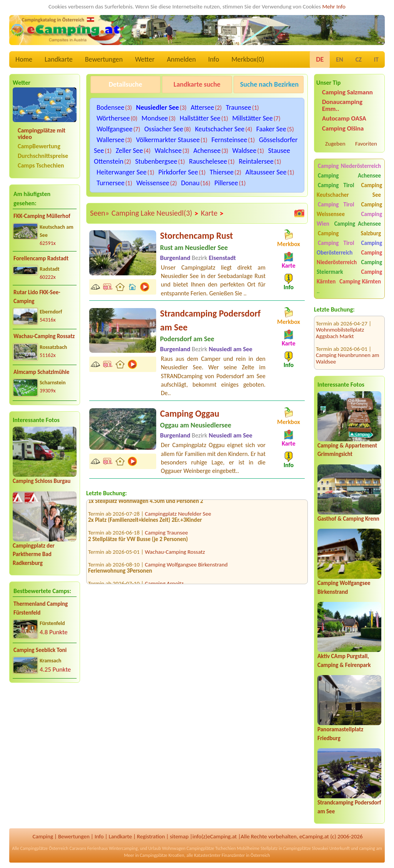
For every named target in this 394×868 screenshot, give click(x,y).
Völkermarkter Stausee (168, 140)
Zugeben (335, 144)
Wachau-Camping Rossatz (44, 336)
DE (320, 59)
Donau (190, 183)
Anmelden (181, 59)
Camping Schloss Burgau (42, 481)
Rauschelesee (208, 161)
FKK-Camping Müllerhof (42, 216)
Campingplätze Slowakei (306, 848)
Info (214, 59)
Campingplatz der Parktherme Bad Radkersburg (34, 554)
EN (339, 59)
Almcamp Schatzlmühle (41, 372)
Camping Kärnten (360, 282)
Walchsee (168, 151)
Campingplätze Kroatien (162, 855)
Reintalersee (256, 161)
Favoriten (366, 144)
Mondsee (155, 118)
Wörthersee (113, 118)
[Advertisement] (45, 749)
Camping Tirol (336, 185)
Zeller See (129, 151)
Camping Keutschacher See (349, 190)
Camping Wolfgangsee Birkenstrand (186, 567)
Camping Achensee (349, 176)
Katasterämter (207, 855)
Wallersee (110, 140)
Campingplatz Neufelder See (178, 516)
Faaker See (271, 129)
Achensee (207, 151)
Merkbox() (248, 59)
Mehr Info (334, 7)
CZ (359, 59)
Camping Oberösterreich (349, 248)
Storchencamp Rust (196, 235)
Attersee (202, 107)
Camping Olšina (343, 128)
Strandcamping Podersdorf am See (210, 320)
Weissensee (153, 183)
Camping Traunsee (167, 535)
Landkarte (59, 59)
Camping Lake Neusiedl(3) (155, 213)
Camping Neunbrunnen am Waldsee (347, 348)
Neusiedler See (158, 107)
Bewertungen (104, 59)
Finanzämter (233, 855)
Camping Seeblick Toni (40, 650)
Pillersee (226, 183)
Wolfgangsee (115, 129)
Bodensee (110, 107)
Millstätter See (252, 118)
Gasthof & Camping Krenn (348, 519)
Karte (212, 213)
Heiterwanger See (122, 172)
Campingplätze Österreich (44, 848)
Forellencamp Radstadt (41, 258)
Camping (43, 836)
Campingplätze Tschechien (211, 848)
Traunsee (239, 107)
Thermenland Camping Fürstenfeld (41, 608)
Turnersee (111, 183)
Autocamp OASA (344, 118)
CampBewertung (39, 146)
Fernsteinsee (230, 140)
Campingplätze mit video (42, 134)
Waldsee (245, 151)
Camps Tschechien (41, 165)
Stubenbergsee (156, 161)
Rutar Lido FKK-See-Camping (37, 297)
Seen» (100, 213)
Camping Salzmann (347, 92)
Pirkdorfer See (178, 172)
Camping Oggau (190, 413)
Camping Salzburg (349, 233)
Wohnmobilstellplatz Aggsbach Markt (340, 323)
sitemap (179, 836)
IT (376, 59)
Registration (151, 836)
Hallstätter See (200, 118)
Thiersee (222, 172)
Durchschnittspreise (43, 156)
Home (24, 59)
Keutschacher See (220, 129)
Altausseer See (266, 172)
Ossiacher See (164, 129)
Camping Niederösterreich (349, 166)
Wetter (145, 59)
